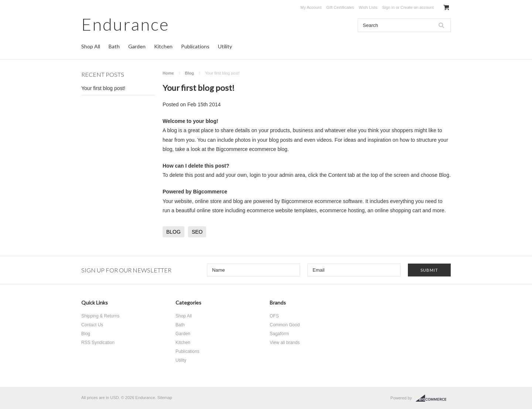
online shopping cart (398, 210)
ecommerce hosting (342, 210)
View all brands (285, 343)
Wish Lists (368, 7)
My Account (311, 7)
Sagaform (279, 334)
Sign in (388, 7)
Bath (114, 46)
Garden (137, 46)
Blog (190, 73)
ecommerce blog (268, 149)
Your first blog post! (103, 88)
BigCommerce (433, 398)
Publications (195, 46)
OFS (274, 316)
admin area (292, 175)
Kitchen (163, 46)
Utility (225, 46)
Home (168, 73)
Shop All (91, 46)
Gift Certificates (340, 7)
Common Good (285, 325)
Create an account (417, 7)
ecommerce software (338, 201)
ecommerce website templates (282, 210)
